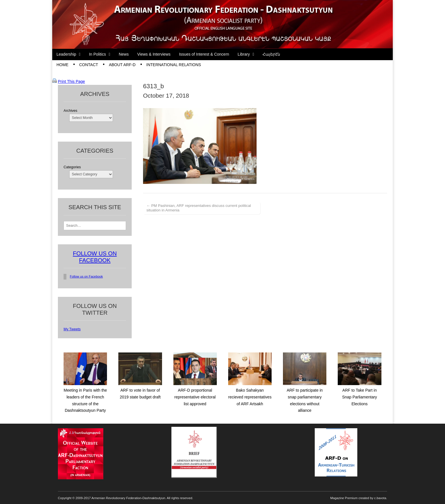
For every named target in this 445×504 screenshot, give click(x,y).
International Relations (174, 65)
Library (244, 54)
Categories (72, 167)
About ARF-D (122, 65)
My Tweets (72, 329)
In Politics (97, 54)
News (124, 54)
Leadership (66, 54)
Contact (89, 65)
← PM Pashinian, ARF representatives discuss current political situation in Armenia (199, 208)
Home (62, 65)
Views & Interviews (154, 54)
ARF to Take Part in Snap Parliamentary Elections (359, 397)
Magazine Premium (344, 498)
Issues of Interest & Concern (204, 54)
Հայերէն (271, 54)
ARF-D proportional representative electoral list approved (195, 397)
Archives (70, 111)
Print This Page (71, 81)
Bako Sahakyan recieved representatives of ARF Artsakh (250, 397)
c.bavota (380, 498)
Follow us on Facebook (86, 276)
